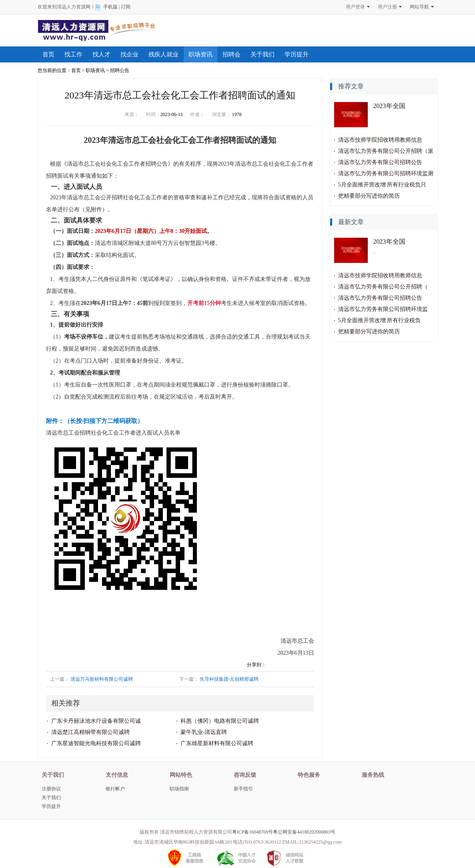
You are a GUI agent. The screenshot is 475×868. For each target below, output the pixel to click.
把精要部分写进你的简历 (369, 196)
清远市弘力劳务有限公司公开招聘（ (383, 287)
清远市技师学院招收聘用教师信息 (380, 140)
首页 (48, 54)
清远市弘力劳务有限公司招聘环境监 (383, 309)
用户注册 (387, 7)
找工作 (73, 54)
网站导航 (419, 7)
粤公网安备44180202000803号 (304, 832)
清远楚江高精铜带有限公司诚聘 (90, 732)
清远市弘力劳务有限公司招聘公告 (380, 162)
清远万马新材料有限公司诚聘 (102, 679)
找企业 (129, 54)
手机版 (110, 7)
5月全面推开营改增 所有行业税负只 (382, 185)
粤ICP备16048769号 (253, 832)
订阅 (126, 7)
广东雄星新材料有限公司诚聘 (217, 743)
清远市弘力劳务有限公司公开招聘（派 (386, 151)
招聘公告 (120, 70)
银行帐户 (115, 789)
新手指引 (243, 789)
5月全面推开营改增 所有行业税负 (380, 320)
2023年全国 (389, 106)
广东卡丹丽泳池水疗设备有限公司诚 (96, 721)
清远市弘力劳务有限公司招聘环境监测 (386, 173)
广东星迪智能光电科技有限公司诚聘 (96, 743)
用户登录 (355, 7)
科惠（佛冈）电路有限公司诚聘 (220, 721)
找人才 (101, 54)
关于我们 (263, 54)
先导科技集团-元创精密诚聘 (229, 679)
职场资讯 (200, 54)
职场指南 (179, 789)
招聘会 (231, 54)
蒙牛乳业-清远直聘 (204, 732)
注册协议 (51, 789)
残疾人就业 (163, 54)
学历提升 (297, 54)
